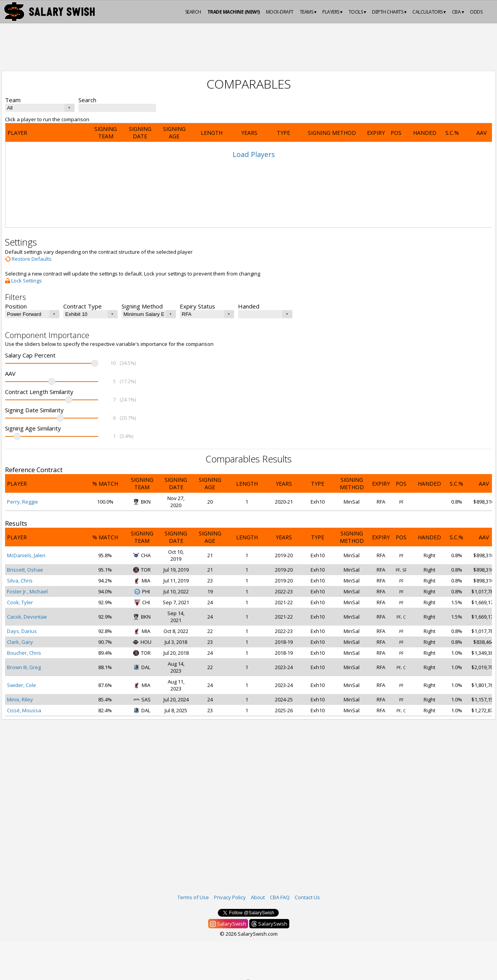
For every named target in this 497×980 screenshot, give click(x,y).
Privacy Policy (230, 897)
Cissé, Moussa (24, 710)
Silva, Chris (20, 581)
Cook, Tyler (20, 602)
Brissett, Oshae (25, 570)
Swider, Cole (22, 685)
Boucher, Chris (24, 653)
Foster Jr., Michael (27, 591)
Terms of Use (193, 897)
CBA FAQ (280, 897)
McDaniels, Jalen (26, 555)
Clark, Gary (20, 642)
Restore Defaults (28, 259)
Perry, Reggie (23, 502)
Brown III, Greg (24, 667)
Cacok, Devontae (27, 617)
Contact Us (307, 897)
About (258, 897)
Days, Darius (22, 631)
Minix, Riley (20, 699)
